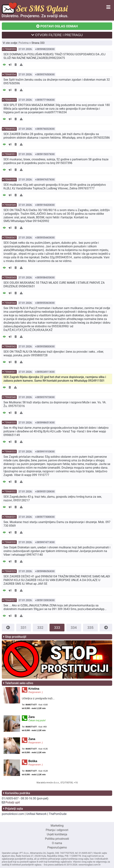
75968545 (10, 277)
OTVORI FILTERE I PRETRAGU (57, 35)
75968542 (10, 346)
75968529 (10, 571)
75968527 (10, 600)
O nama (57, 843)
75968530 (10, 542)
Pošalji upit (13, 802)
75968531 (10, 517)
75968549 (10, 205)
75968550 (10, 180)
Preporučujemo (57, 847)
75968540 (10, 397)
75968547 (10, 238)
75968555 (10, 49)
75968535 (10, 423)
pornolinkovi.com (13, 814)
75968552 (10, 129)
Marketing (57, 826)
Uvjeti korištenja (57, 834)
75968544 (10, 303)
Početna (24, 43)
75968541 (10, 372)
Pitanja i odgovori (57, 830)
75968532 (10, 491)
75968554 (10, 74)
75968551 (10, 154)
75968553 (10, 100)
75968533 (10, 452)
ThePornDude (58, 814)
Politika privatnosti (57, 839)
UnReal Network (36, 814)
